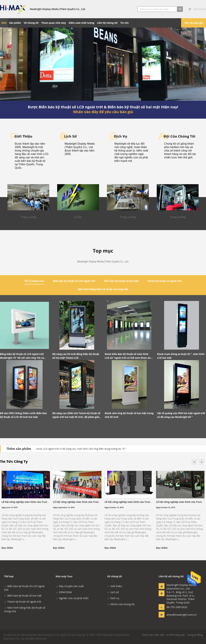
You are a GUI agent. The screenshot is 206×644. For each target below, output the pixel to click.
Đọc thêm (7, 548)
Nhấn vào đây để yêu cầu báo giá (103, 112)
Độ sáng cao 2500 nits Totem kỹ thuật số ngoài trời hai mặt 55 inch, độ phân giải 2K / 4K (76, 415)
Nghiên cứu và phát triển (72, 598)
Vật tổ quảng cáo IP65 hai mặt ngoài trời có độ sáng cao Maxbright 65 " (181, 415)
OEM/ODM (64, 592)
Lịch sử (113, 592)
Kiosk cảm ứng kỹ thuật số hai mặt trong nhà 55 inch (129, 415)
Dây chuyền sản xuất (70, 586)
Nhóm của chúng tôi (121, 604)
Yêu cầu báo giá (194, 23)
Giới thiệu (115, 586)
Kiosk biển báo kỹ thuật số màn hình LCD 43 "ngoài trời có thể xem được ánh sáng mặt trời (128, 356)
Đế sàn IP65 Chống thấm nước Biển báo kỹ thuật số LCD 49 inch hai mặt (23, 415)
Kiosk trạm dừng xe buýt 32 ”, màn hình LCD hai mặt (181, 356)
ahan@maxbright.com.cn (177, 615)
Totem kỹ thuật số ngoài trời (23, 602)
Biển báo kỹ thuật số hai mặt (23, 596)
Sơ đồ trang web (176, 635)
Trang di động (195, 635)
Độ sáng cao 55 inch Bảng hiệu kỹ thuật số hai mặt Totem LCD (76, 356)
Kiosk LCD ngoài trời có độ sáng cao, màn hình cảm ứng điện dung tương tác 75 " (81, 449)
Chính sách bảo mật (153, 635)
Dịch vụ (113, 598)
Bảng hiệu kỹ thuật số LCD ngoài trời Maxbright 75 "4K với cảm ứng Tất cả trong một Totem (22, 356)
